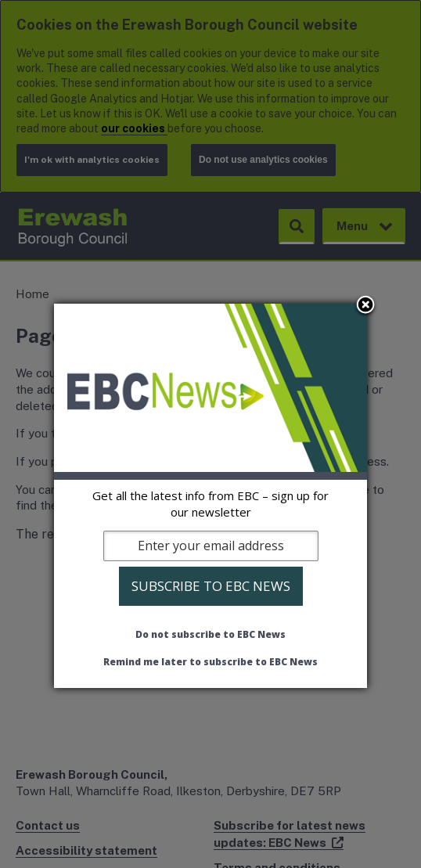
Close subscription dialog (365, 306)
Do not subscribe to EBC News (210, 634)
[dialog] (210, 495)
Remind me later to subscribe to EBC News (210, 662)
